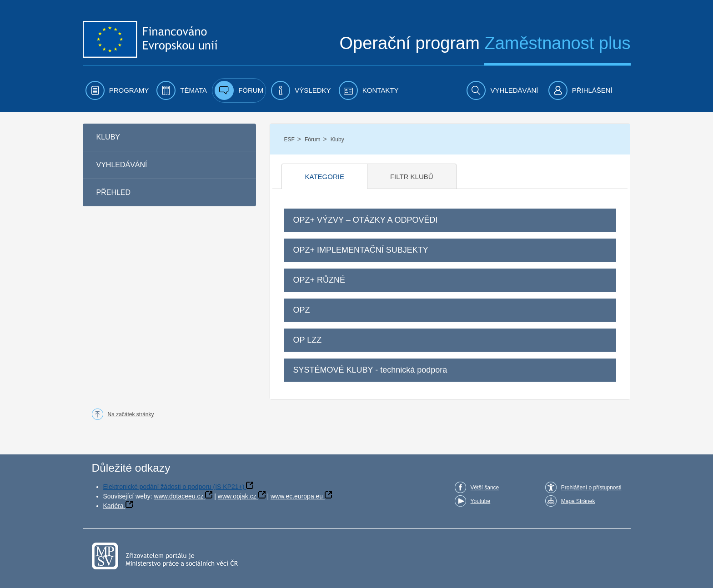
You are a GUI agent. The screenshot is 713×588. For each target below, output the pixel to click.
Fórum (313, 140)
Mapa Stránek (578, 501)
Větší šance (485, 488)
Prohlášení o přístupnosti (591, 488)
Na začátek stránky (131, 414)
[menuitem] (117, 90)
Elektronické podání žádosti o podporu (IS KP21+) (174, 487)
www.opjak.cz (237, 496)
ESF (289, 140)
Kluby (337, 140)
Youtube (481, 501)
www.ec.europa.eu (297, 496)
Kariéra (113, 506)
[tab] (324, 176)
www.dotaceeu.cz (179, 496)
